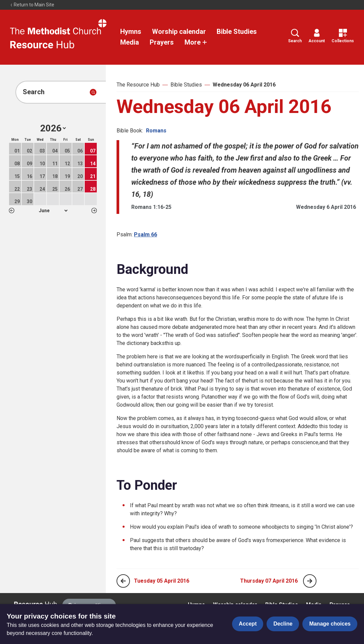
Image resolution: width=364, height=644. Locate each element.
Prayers (162, 42)
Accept (248, 624)
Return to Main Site (32, 5)
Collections (343, 36)
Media (130, 42)
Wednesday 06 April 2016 (244, 85)
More (196, 42)
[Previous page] (123, 581)
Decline (283, 624)
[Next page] (310, 581)
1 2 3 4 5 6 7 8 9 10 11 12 (53, 211)
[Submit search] (93, 92)
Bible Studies (237, 32)
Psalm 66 (145, 235)
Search (295, 36)
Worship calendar (179, 32)
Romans (156, 131)
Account (317, 36)
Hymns (131, 32)
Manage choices (330, 624)
